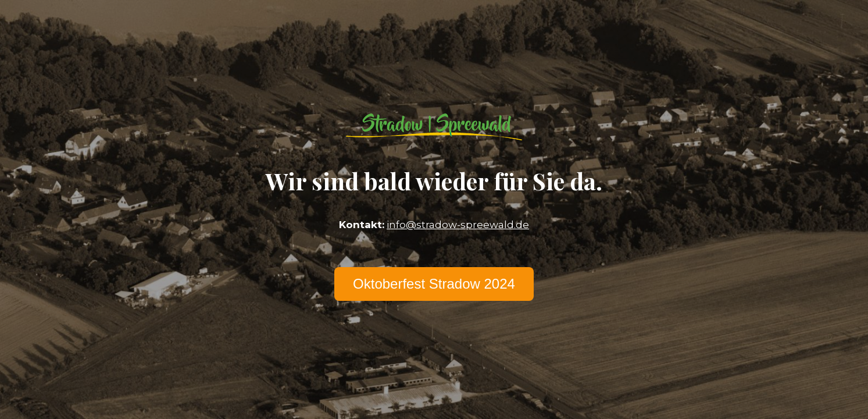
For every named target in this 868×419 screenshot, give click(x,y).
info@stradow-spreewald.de (458, 225)
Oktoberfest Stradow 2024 (434, 284)
